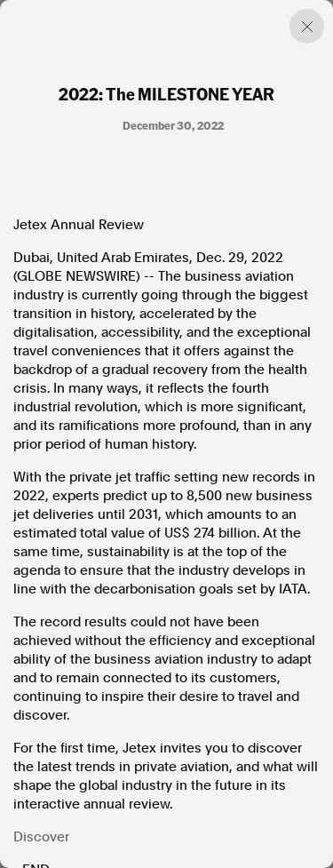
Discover (41, 837)
